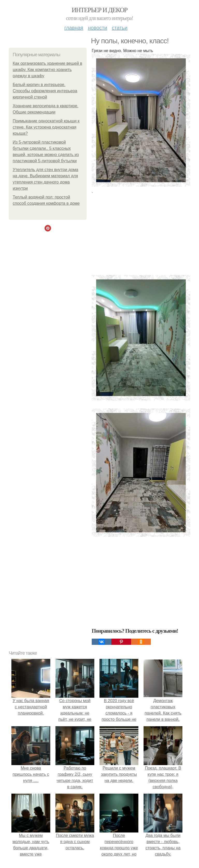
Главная (74, 28)
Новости (97, 28)
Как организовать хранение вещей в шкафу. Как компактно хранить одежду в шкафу (47, 70)
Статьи (119, 28)
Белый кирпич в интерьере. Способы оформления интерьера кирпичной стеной (45, 91)
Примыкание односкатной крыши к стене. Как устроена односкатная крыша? (46, 127)
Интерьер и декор (100, 10)
